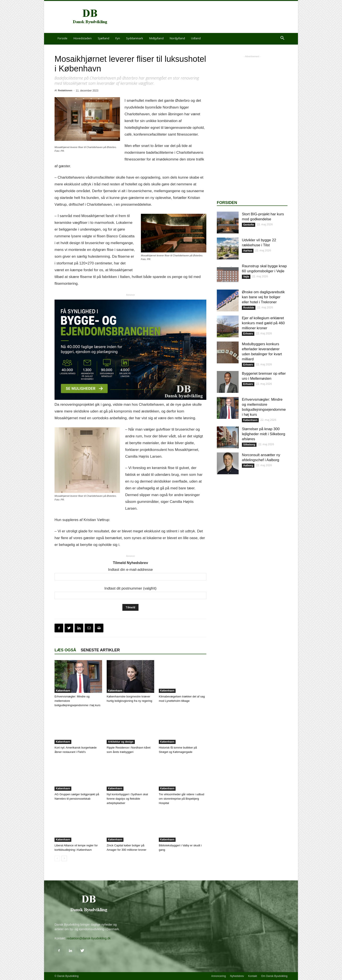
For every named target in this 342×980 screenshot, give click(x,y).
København (63, 691)
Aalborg (248, 466)
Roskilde (249, 308)
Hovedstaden (83, 38)
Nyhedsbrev (237, 976)
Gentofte (249, 225)
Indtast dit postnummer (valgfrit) (130, 588)
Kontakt (253, 976)
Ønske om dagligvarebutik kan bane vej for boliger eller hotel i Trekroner (263, 297)
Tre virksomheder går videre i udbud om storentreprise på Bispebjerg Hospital (181, 799)
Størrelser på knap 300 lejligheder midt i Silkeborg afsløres (263, 434)
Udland (196, 38)
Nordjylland (177, 38)
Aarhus (248, 251)
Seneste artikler (100, 650)
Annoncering (218, 976)
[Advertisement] (208, 17)
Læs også (65, 650)
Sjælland (103, 38)
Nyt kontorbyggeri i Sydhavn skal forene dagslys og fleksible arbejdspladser (127, 799)
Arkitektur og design (121, 742)
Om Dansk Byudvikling (274, 976)
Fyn (118, 38)
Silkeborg (249, 445)
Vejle (246, 277)
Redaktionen (65, 90)
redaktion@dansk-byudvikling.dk (89, 938)
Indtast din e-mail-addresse (130, 570)
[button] (282, 39)
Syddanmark (135, 38)
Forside (62, 38)
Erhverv (248, 334)
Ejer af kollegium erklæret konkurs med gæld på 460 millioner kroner (263, 323)
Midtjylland (156, 38)
